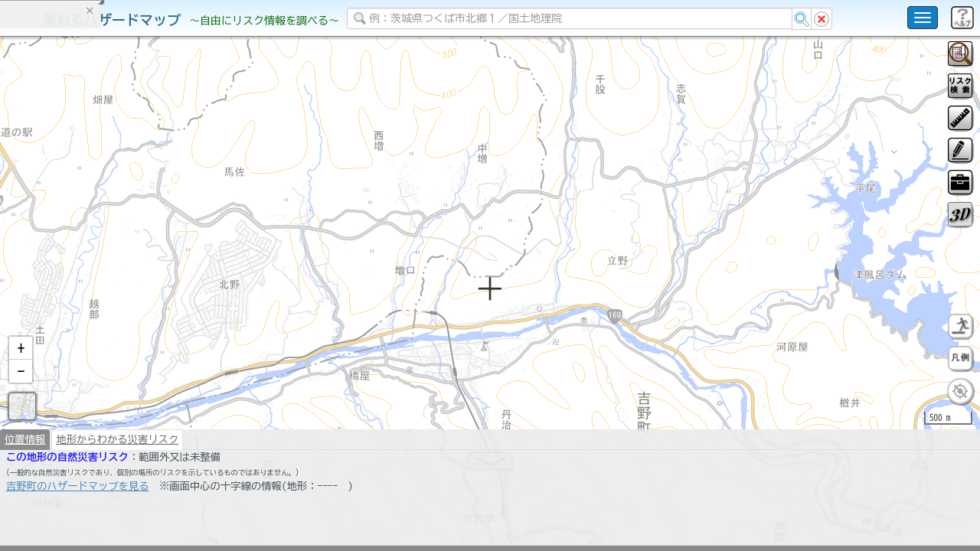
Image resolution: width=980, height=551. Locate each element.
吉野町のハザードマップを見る (78, 526)
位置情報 (25, 479)
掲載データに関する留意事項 (84, 260)
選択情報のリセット (162, 302)
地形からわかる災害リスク (117, 479)
